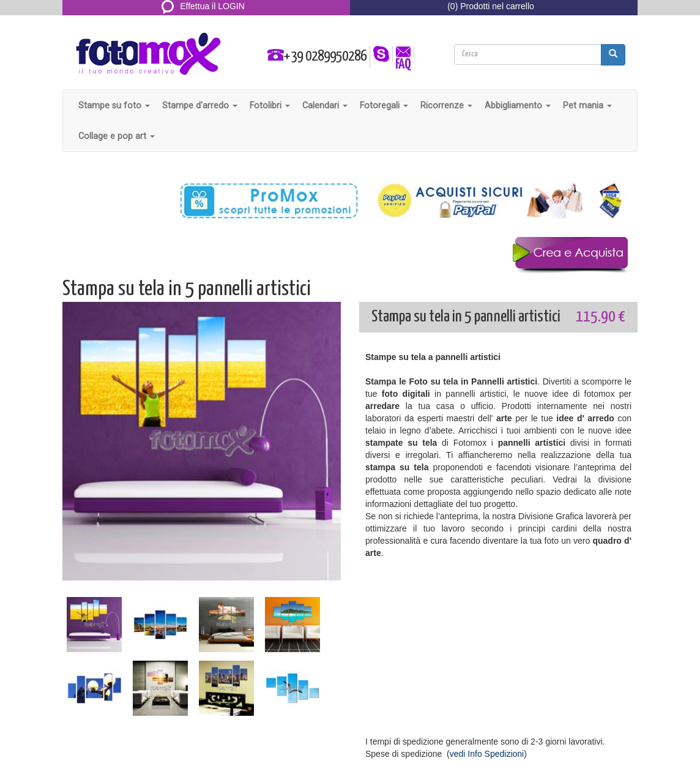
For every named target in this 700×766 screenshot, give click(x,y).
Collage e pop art (117, 136)
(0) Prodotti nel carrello (491, 6)
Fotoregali (384, 105)
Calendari (325, 105)
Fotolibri (270, 105)
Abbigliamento (518, 105)
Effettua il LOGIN (203, 6)
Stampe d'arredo (200, 105)
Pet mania (587, 105)
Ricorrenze (446, 105)
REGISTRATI (203, 21)
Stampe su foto (114, 105)
